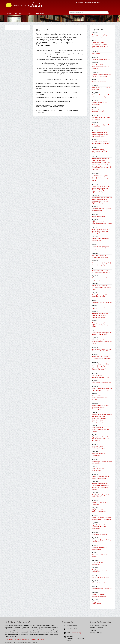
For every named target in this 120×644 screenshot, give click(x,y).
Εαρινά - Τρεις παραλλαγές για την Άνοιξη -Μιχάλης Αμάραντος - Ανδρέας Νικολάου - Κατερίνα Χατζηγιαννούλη (102, 418)
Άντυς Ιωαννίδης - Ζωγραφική (102, 589)
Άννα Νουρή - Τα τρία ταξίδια (102, 383)
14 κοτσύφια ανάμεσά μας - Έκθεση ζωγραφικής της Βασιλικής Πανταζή (101, 231)
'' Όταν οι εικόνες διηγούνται (101, 59)
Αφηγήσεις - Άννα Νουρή (100, 308)
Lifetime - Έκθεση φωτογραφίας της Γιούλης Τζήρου (101, 398)
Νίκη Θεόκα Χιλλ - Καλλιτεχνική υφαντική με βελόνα (100, 429)
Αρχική (9, 13)
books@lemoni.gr (76, 633)
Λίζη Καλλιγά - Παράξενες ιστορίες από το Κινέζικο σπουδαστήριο (101, 248)
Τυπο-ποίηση (96, 54)
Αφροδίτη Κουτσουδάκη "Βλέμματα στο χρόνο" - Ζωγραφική (100, 527)
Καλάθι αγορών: (92, 3)
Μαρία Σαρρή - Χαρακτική (101, 577)
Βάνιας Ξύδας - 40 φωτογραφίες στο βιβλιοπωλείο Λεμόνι (102, 342)
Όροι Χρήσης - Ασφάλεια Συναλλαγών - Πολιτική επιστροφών (25, 639)
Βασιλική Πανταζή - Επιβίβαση (102, 302)
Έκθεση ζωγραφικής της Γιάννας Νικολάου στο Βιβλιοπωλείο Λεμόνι (100, 315)
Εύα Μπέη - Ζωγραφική (100, 534)
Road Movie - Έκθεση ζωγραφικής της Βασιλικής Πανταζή (101, 67)
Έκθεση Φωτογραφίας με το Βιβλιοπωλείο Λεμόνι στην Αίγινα (101, 325)
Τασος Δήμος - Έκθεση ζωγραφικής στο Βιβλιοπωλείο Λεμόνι (102, 287)
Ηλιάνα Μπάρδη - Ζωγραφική (102, 583)
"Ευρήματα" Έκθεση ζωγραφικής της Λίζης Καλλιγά (99, 151)
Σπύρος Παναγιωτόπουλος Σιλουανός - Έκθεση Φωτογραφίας (101, 407)
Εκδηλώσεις (41, 13)
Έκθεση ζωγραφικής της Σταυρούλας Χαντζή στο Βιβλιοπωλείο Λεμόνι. (100, 134)
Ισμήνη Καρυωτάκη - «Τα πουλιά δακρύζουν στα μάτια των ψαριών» (101, 439)
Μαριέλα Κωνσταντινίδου (100, 82)
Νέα (30, 13)
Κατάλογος (20, 13)
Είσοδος (80, 3)
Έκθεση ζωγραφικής (99, 216)
